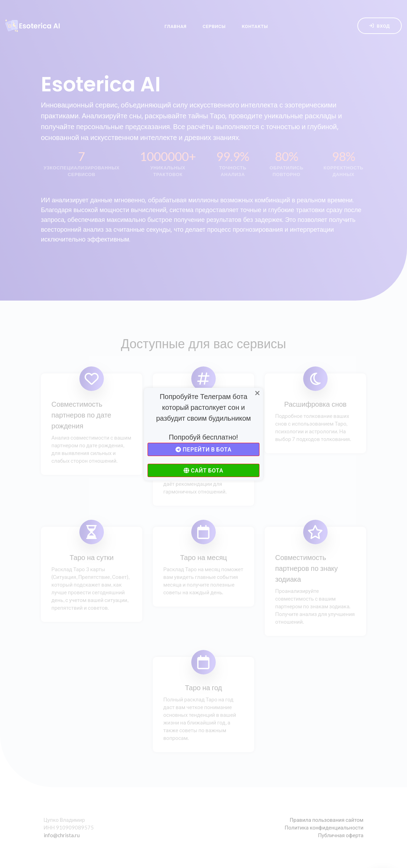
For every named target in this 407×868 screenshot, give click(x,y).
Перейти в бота (203, 449)
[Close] (257, 393)
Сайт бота (203, 470)
